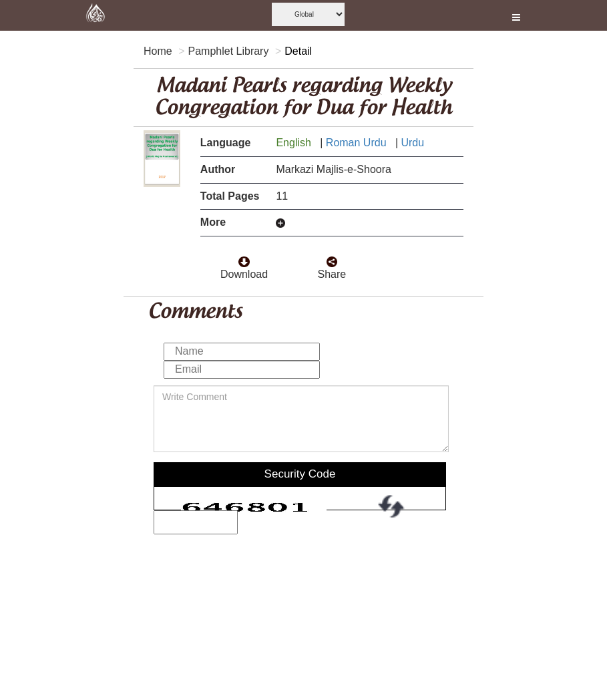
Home (158, 51)
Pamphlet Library (228, 51)
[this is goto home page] (95, 15)
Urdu (414, 143)
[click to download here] (244, 258)
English (295, 143)
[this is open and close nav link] (516, 15)
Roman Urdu (358, 143)
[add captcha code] (196, 522)
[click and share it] (332, 258)
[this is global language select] (308, 14)
